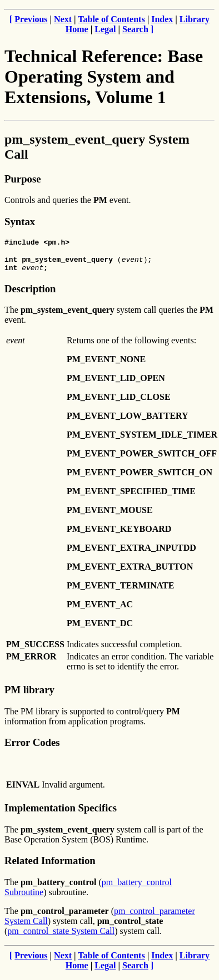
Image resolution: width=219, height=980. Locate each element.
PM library (29, 695)
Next (63, 19)
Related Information (50, 865)
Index (162, 19)
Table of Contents (111, 19)
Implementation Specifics (61, 813)
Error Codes (32, 747)
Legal (105, 29)
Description (30, 294)
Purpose (23, 179)
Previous (31, 19)
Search (135, 29)
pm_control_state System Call (61, 936)
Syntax (20, 222)
